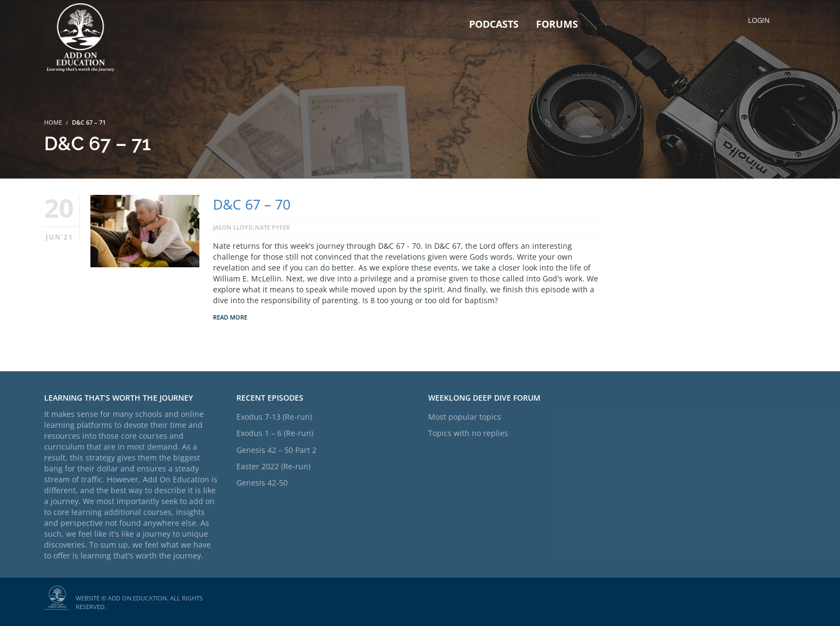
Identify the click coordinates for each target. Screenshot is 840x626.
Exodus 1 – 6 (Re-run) (275, 433)
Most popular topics (465, 417)
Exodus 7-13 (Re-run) (274, 417)
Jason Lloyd (233, 227)
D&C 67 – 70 (252, 204)
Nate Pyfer (272, 227)
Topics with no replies (468, 433)
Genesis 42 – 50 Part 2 (276, 450)
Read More (230, 317)
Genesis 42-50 (262, 483)
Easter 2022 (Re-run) (273, 466)
